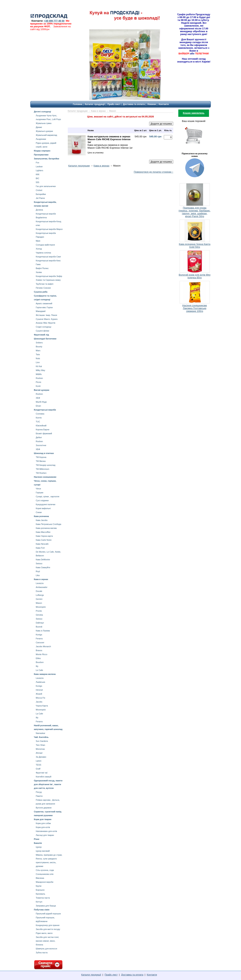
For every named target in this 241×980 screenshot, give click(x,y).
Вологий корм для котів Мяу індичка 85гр (195, 276)
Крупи (39, 886)
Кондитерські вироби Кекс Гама (48, 262)
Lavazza (40, 583)
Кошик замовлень (194, 113)
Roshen (39, 378)
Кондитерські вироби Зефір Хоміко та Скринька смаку (49, 278)
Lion (38, 362)
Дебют (39, 437)
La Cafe (39, 714)
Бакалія (38, 843)
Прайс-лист (114, 104)
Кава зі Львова (43, 631)
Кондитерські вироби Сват (48, 257)
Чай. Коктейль (41, 737)
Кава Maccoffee (43, 532)
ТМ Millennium (43, 469)
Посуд (39, 792)
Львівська (40, 682)
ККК (38, 174)
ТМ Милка (41, 461)
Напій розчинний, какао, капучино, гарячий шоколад (48, 727)
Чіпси (38, 489)
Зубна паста (42, 953)
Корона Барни (43, 430)
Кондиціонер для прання (48, 925)
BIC (37, 178)
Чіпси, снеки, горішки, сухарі (45, 483)
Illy (37, 666)
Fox (37, 163)
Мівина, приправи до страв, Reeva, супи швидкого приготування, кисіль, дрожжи (49, 861)
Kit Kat (39, 366)
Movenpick (41, 607)
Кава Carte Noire (44, 540)
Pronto (39, 611)
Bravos (39, 650)
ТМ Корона (41, 457)
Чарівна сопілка (43, 253)
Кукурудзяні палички (46, 504)
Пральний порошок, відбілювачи (45, 919)
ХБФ (38, 398)
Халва (39, 272)
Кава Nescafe (42, 544)
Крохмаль (40, 894)
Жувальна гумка (44, 123)
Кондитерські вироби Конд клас (48, 223)
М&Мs (39, 374)
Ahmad (39, 753)
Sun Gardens (42, 741)
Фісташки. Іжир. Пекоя (46, 315)
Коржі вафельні (43, 508)
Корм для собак (43, 823)
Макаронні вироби (45, 882)
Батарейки (41, 194)
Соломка (40, 414)
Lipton (39, 761)
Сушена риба (41, 292)
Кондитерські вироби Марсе (49, 229)
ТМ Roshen (41, 473)
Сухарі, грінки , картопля (48, 496)
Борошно (40, 890)
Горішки (40, 493)
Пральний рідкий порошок (48, 914)
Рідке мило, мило (44, 933)
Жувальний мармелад (46, 135)
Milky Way (40, 370)
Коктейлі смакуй (43, 777)
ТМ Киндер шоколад (46, 465)
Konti (38, 386)
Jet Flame (40, 198)
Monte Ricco (42, 654)
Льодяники (41, 139)
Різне (37, 839)
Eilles (38, 658)
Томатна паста (43, 898)
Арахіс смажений (44, 303)
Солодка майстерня (45, 245)
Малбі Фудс (41, 402)
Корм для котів (43, 827)
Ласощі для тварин (45, 835)
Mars (38, 350)
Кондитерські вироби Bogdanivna (46, 216)
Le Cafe (39, 670)
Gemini (39, 599)
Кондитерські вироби (45, 410)
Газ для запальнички (46, 186)
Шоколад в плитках (44, 453)
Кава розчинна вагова (46, 528)
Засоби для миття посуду (48, 929)
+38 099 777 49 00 (54, 21)
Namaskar (40, 733)
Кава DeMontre (43, 560)
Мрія (38, 241)
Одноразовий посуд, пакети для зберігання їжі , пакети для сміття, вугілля (48, 784)
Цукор (39, 847)
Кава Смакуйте (43, 567)
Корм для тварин (43, 819)
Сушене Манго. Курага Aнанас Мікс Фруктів (47, 321)
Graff (38, 769)
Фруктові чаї (42, 773)
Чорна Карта (42, 706)
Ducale (39, 591)
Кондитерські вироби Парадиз (46, 235)
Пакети (39, 796)
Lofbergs (40, 595)
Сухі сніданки (42, 500)
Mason (39, 603)
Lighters (39, 170)
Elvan (38, 406)
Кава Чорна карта (44, 536)
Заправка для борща (46, 906)
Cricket (39, 190)
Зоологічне (41, 445)
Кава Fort (40, 548)
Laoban (39, 167)
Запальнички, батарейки (47, 159)
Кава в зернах (41, 579)
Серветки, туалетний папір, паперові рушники (48, 813)
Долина (39, 210)
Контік (39, 418)
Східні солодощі (43, 327)
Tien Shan (40, 745)
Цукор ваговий (43, 851)
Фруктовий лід (41, 335)
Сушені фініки (42, 331)
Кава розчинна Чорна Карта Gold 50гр (195, 246)
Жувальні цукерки (44, 131)
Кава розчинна (41, 516)
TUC (38, 422)
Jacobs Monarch (43, 646)
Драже (39, 127)
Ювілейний (41, 426)
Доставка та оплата (134, 104)
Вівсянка (40, 878)
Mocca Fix (40, 698)
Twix (38, 354)
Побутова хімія (42, 910)
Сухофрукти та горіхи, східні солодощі (45, 298)
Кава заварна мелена (45, 674)
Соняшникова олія (45, 874)
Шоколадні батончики (45, 339)
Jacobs (39, 702)
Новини (152, 104)
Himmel (39, 690)
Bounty (39, 347)
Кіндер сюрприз (42, 151)
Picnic (39, 382)
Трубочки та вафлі (45, 284)
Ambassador (42, 587)
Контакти (164, 104)
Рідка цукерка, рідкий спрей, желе (46, 145)
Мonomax (40, 749)
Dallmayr (40, 623)
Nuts (38, 358)
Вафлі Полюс (42, 268)
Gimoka (39, 615)
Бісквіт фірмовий (44, 433)
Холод (39, 249)
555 (37, 182)
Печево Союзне (43, 288)
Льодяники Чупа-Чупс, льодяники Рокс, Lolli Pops (48, 117)
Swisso (39, 563)
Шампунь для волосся (46, 949)
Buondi (39, 627)
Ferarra (39, 639)
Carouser (40, 642)
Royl (38, 571)
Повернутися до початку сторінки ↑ (153, 172)
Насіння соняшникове (45, 477)
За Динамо (41, 757)
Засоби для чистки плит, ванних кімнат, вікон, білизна (47, 941)
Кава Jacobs (42, 520)
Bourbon (40, 662)
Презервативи (41, 155)
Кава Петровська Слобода (48, 524)
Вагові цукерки (42, 390)
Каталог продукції (95, 104)
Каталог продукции (78, 111)
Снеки (39, 512)
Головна (77, 104)
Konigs (39, 635)
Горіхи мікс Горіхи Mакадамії (44, 309)
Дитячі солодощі (42, 112)
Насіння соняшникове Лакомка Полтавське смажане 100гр (195, 308)
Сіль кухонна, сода (45, 870)
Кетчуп (39, 902)
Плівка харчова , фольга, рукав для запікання (48, 802)
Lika (38, 575)
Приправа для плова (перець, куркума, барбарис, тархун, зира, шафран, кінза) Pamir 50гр (195, 212)
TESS (39, 765)
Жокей (39, 694)
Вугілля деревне (44, 808)
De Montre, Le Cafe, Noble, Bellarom (48, 554)
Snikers (39, 343)
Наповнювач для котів (46, 831)
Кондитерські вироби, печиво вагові (45, 204)
